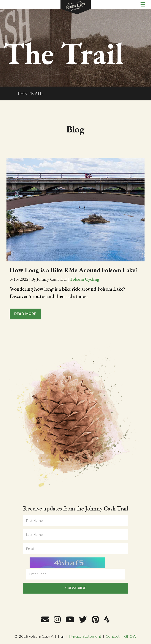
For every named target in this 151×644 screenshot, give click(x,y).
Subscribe (76, 588)
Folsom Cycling (85, 279)
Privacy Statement (85, 637)
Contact (113, 637)
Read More (25, 314)
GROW (130, 637)
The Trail (29, 93)
